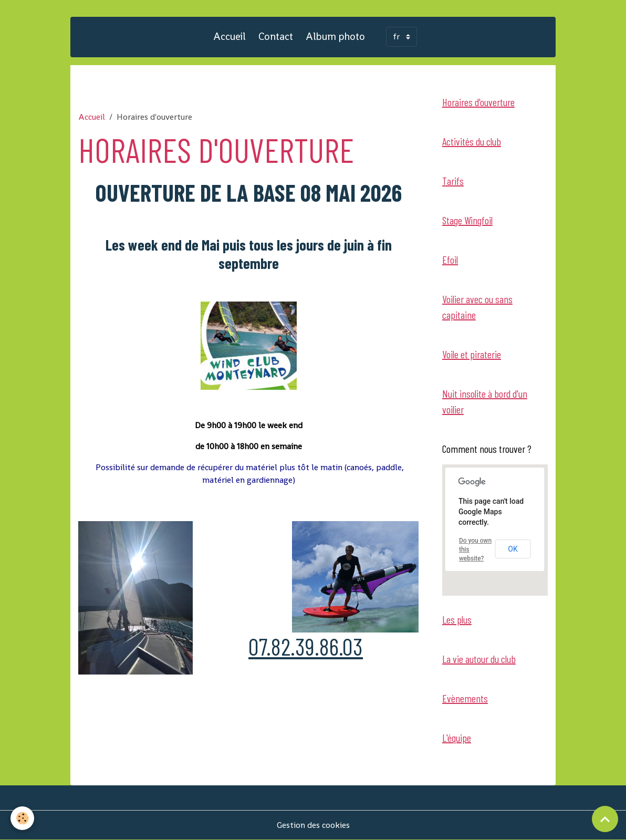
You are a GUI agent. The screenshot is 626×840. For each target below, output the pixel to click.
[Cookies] (22, 818)
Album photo (335, 37)
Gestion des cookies (313, 825)
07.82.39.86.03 (306, 646)
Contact (276, 37)
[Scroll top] (605, 819)
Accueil (229, 37)
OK (513, 549)
